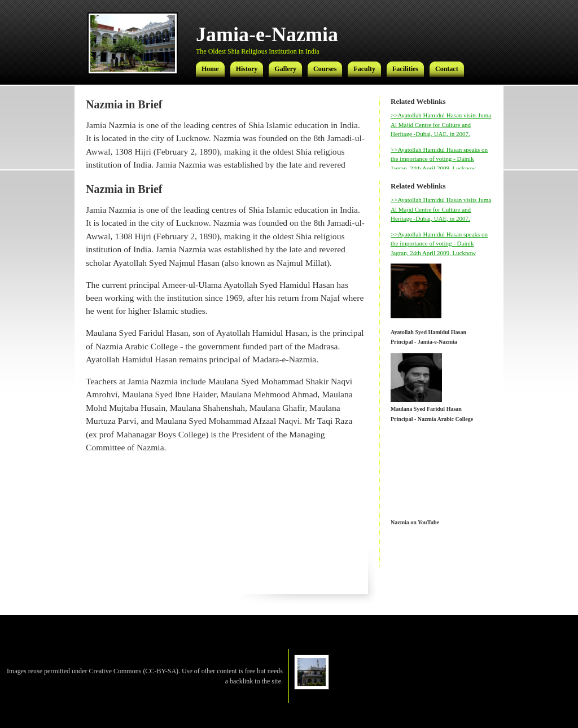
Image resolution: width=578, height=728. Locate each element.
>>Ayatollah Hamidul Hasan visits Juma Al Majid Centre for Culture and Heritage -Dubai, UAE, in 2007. (441, 124)
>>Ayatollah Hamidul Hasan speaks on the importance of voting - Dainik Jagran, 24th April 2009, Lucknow (439, 159)
